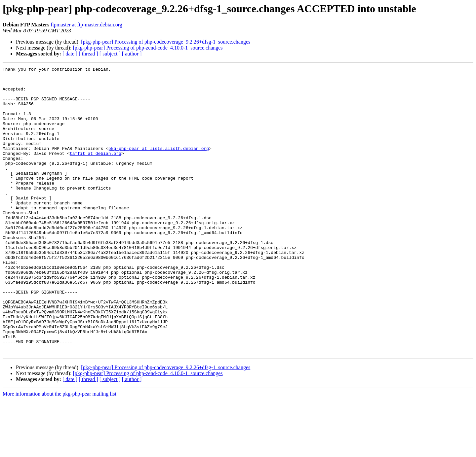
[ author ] (132, 54)
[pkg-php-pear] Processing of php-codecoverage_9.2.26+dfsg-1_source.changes (166, 42)
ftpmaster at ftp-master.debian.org (86, 25)
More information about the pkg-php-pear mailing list (59, 451)
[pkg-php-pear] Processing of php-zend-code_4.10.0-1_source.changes (148, 48)
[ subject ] (110, 54)
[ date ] (70, 54)
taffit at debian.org (96, 171)
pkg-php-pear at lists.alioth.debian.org (159, 165)
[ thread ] (88, 54)
